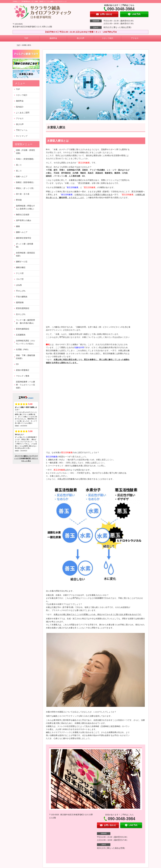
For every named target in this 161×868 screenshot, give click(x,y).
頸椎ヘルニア (22, 177)
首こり (19, 171)
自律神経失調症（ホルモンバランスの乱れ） (25, 342)
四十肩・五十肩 (23, 194)
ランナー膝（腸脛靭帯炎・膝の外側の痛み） (25, 322)
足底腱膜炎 (21, 335)
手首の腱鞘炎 (22, 297)
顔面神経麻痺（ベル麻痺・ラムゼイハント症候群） (25, 385)
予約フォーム (22, 130)
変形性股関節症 (23, 308)
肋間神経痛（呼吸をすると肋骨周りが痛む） (25, 207)
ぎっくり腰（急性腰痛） (25, 245)
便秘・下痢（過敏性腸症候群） (25, 357)
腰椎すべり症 (22, 262)
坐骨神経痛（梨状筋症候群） (25, 254)
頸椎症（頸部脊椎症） (25, 182)
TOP (26, 38)
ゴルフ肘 (20, 279)
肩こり (19, 165)
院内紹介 (20, 107)
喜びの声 (80, 38)
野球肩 (19, 200)
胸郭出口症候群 (23, 215)
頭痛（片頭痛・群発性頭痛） (25, 152)
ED (17, 364)
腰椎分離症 (21, 267)
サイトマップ (22, 136)
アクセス (135, 38)
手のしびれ (21, 291)
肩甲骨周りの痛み (24, 220)
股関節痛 (20, 303)
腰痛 (18, 226)
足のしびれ (21, 314)
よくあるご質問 (23, 113)
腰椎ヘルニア (22, 232)
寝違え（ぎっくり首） (25, 188)
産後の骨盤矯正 (23, 370)
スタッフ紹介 (108, 38)
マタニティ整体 (23, 376)
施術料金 (53, 38)
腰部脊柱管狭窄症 (24, 238)
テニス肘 (20, 273)
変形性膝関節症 (23, 329)
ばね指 (19, 285)
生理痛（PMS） (23, 350)
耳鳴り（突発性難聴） (25, 159)
